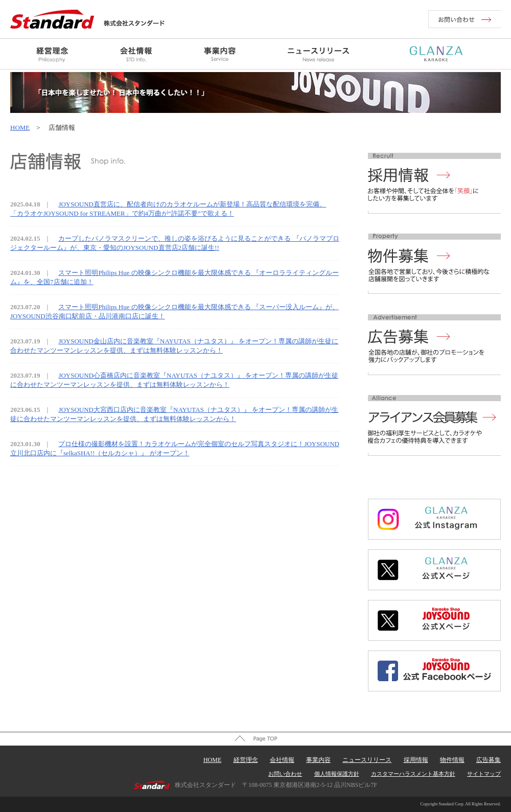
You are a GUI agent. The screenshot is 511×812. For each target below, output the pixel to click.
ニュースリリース (367, 760)
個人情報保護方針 (337, 774)
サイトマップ (484, 774)
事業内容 (318, 760)
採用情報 (416, 760)
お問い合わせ (285, 774)
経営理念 (246, 760)
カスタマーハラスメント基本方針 (413, 774)
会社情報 (282, 760)
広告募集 (489, 760)
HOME (20, 127)
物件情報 (452, 760)
